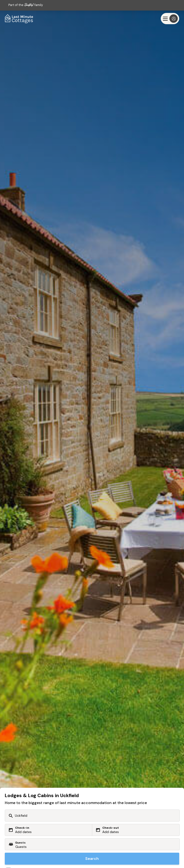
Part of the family (26, 5)
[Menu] (170, 19)
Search (92, 859)
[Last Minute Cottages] (19, 19)
